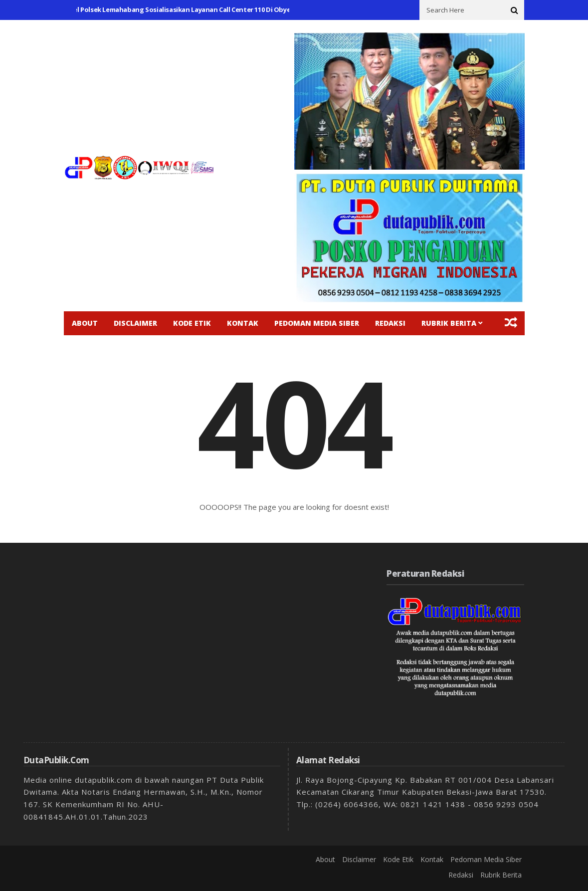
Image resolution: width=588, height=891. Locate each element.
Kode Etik (192, 323)
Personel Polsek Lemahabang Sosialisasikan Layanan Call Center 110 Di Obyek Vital (185, 9)
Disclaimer (135, 323)
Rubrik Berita (449, 323)
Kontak (243, 323)
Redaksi (390, 323)
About (85, 323)
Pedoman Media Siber (317, 323)
